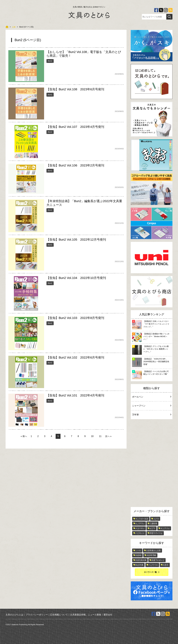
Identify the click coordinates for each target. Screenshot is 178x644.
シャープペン (152, 406)
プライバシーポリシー (37, 615)
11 (100, 436)
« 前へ (24, 436)
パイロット (140, 533)
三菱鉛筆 (153, 523)
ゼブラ (152, 528)
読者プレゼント (158, 560)
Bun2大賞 (139, 565)
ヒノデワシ (140, 523)
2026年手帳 (151, 555)
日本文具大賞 (141, 560)
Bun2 (50, 61)
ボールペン (152, 397)
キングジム (165, 528)
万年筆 (152, 415)
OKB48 (138, 555)
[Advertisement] (152, 464)
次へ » (108, 436)
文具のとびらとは (14, 615)
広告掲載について (59, 615)
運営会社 (108, 615)
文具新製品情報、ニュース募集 (86, 615)
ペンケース (153, 565)
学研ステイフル (156, 533)
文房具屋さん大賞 (153, 551)
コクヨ (156, 519)
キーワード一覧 (150, 572)
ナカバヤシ (140, 528)
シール (138, 551)
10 (92, 436)
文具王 (166, 565)
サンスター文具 (142, 519)
